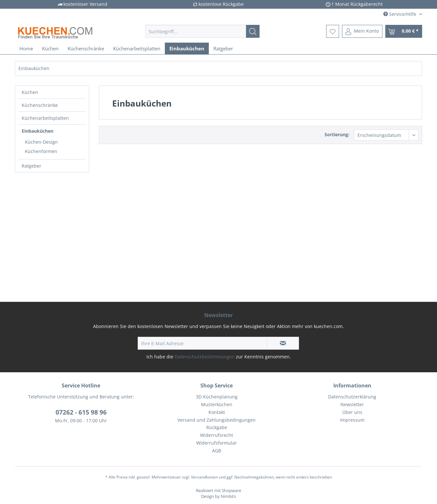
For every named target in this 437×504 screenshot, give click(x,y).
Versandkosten (204, 477)
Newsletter (352, 404)
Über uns (352, 412)
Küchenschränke (40, 105)
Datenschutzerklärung (352, 397)
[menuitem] (203, 31)
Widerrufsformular (217, 443)
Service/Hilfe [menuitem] (400, 14)
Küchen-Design (41, 142)
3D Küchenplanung (217, 397)
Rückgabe (217, 427)
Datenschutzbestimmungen (205, 357)
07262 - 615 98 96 (81, 412)
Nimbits (228, 496)
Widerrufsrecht (217, 435)
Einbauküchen (37, 131)
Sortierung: (337, 134)
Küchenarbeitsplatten (45, 118)
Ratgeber (32, 166)
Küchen (30, 92)
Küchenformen (41, 151)
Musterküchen (217, 404)
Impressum (352, 420)
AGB (217, 451)
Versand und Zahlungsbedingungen (217, 420)
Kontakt (217, 412)
